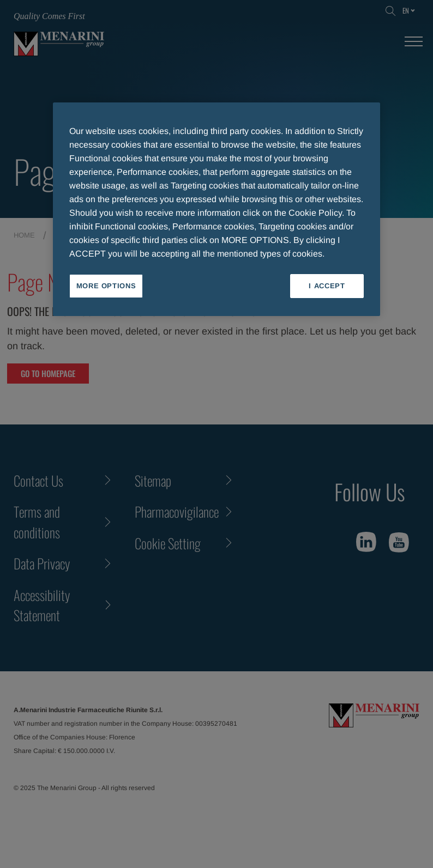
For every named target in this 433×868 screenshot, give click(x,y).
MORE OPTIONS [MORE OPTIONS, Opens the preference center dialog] (106, 286)
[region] (216, 209)
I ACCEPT (327, 286)
